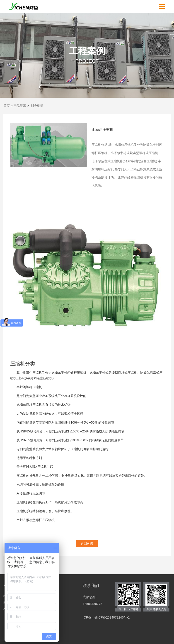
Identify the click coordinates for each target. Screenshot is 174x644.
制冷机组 (37, 106)
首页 (7, 106)
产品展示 (20, 106)
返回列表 (87, 544)
